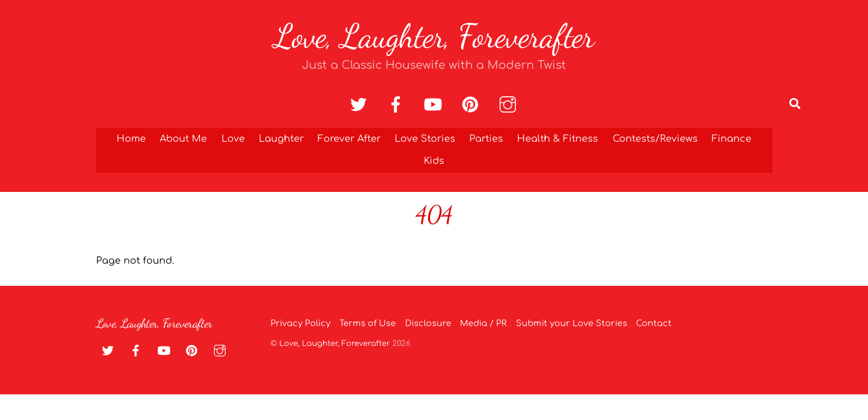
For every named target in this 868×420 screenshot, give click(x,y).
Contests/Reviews (655, 139)
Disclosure (428, 323)
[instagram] (510, 105)
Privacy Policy (301, 323)
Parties (486, 139)
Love (233, 139)
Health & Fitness (558, 139)
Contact (654, 323)
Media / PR (483, 323)
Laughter (281, 139)
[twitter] (361, 105)
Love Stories (425, 139)
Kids (434, 161)
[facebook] (398, 105)
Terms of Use (368, 323)
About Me (183, 139)
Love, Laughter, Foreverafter (335, 344)
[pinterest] (472, 105)
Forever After (349, 139)
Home (131, 139)
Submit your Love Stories (572, 323)
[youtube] (435, 105)
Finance (732, 139)
